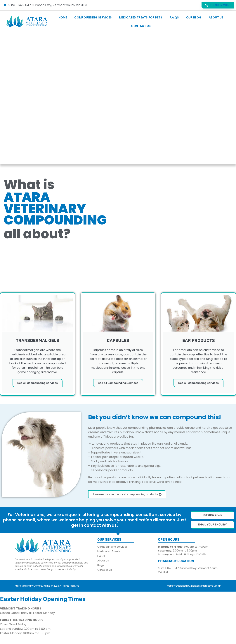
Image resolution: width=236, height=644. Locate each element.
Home (63, 17)
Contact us (141, 26)
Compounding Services (93, 17)
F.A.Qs (174, 17)
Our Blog (194, 17)
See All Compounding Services (38, 383)
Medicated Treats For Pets (141, 17)
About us (216, 17)
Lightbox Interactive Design (206, 586)
